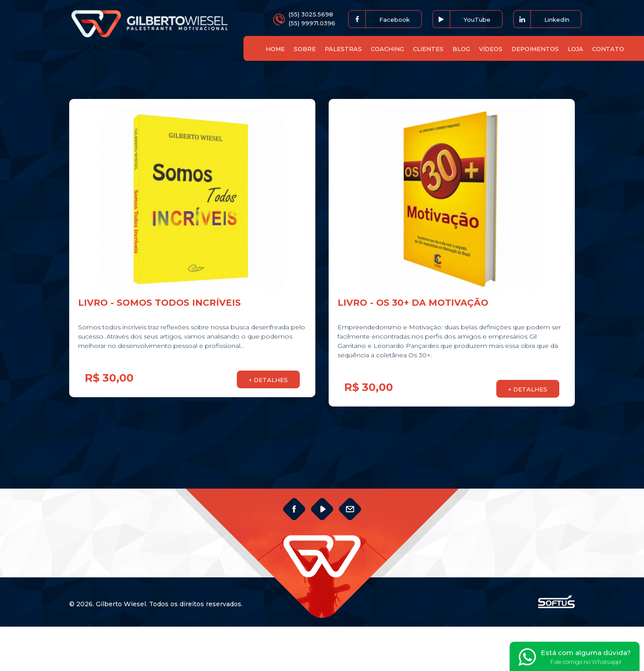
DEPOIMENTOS (535, 49)
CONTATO (608, 49)
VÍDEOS (491, 49)
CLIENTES (428, 49)
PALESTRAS (343, 49)
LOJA (575, 49)
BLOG (461, 49)
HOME (275, 49)
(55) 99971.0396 (312, 23)
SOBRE (305, 49)
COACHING (387, 49)
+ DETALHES (268, 380)
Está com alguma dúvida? (575, 657)
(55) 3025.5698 (311, 14)
